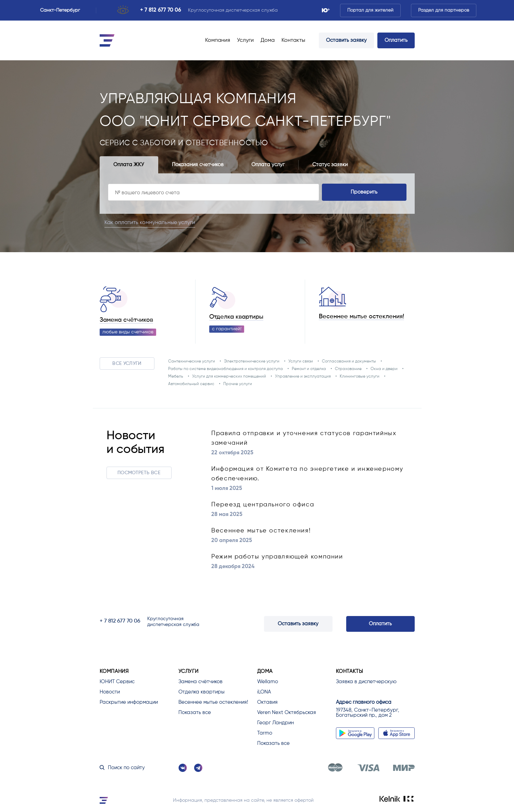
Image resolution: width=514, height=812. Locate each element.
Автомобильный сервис (191, 384)
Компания (218, 40)
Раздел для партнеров (444, 10)
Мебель (176, 377)
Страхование (348, 369)
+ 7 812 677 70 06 (161, 10)
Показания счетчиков (198, 165)
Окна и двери (384, 369)
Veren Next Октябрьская (287, 712)
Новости (110, 692)
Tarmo (265, 733)
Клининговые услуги (360, 377)
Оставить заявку (346, 40)
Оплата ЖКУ (129, 165)
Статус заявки (330, 165)
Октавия (267, 702)
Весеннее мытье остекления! (361, 317)
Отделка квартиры (236, 317)
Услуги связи (301, 361)
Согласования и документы (349, 361)
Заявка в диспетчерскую (366, 682)
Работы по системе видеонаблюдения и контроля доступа (225, 369)
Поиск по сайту (122, 768)
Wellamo (268, 682)
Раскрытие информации (129, 702)
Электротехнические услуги (252, 361)
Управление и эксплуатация (303, 377)
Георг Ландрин (275, 723)
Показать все (195, 712)
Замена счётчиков (126, 320)
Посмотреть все (139, 473)
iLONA (264, 692)
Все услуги (127, 364)
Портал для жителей (370, 10)
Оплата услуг (268, 165)
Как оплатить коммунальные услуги (155, 222)
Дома (268, 40)
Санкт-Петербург (63, 10)
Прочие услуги (238, 384)
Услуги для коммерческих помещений (229, 377)
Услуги (245, 40)
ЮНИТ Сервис (117, 682)
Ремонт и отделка (309, 369)
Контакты (293, 40)
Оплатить (396, 40)
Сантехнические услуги (192, 361)
